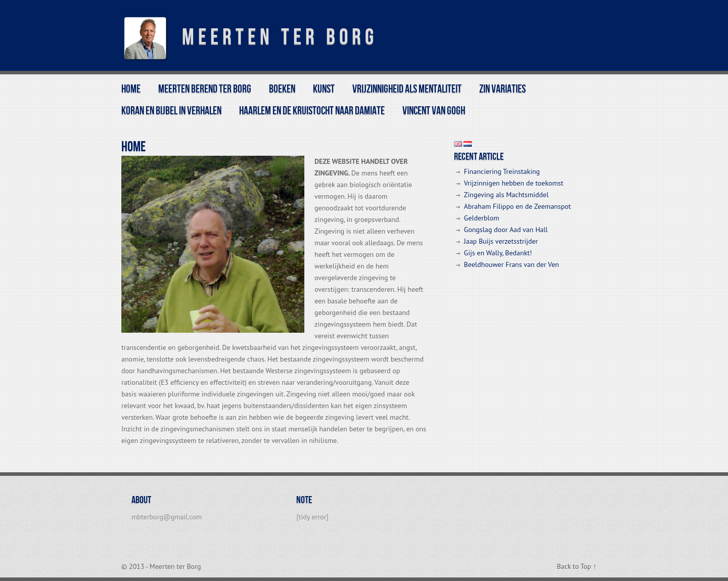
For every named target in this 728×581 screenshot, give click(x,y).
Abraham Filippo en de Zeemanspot (518, 206)
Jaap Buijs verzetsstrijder (501, 241)
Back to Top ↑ (577, 566)
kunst (324, 89)
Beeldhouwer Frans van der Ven (512, 264)
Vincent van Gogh (434, 111)
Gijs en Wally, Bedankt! (498, 253)
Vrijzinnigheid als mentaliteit (407, 89)
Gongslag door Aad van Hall (506, 230)
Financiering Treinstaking (502, 171)
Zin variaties (503, 89)
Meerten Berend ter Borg (205, 89)
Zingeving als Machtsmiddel (506, 195)
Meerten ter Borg (280, 37)
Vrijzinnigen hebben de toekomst (514, 183)
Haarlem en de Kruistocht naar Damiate (312, 111)
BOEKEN (282, 89)
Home (131, 89)
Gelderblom (482, 218)
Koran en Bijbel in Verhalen (171, 111)
